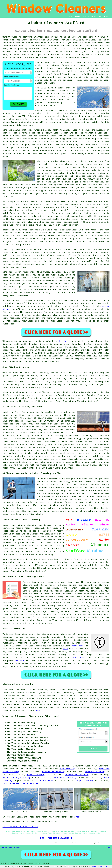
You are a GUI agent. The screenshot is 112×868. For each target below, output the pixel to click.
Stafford (63, 341)
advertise (25, 133)
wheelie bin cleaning (77, 775)
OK (106, 866)
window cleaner (58, 91)
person (65, 142)
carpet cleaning (85, 781)
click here (78, 646)
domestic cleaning (95, 772)
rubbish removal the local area (20, 784)
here (38, 710)
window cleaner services (58, 705)
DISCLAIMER (104, 16)
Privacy (108, 847)
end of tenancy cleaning (16, 778)
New (10, 847)
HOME (71, 16)
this (66, 649)
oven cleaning (67, 769)
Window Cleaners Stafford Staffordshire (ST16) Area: (34, 37)
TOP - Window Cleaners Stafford (20, 827)
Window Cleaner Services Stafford (31, 717)
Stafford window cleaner (66, 130)
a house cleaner (44, 781)
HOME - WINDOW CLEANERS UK (56, 838)
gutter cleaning (35, 775)
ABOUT (85, 16)
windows (86, 185)
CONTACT (93, 16)
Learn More (96, 866)
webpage (20, 661)
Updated (17, 847)
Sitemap (4, 847)
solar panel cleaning (64, 778)
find (11, 690)
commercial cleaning (54, 772)
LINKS (77, 16)
